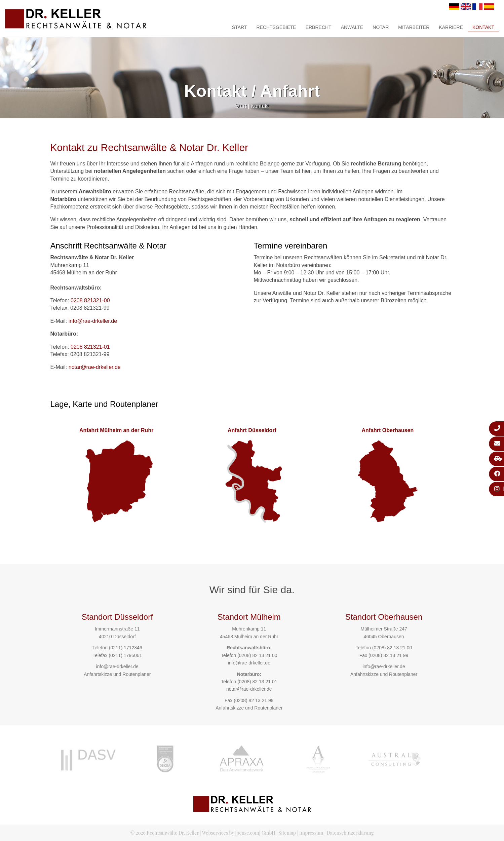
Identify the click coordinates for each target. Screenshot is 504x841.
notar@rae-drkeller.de (95, 367)
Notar (381, 27)
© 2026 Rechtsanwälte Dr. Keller (165, 833)
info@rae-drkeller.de (93, 321)
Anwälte (352, 27)
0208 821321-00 (90, 300)
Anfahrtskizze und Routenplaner (117, 674)
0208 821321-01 (90, 347)
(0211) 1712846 (126, 648)
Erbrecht (319, 27)
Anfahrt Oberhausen (387, 430)
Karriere (451, 27)
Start (240, 27)
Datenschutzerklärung (350, 833)
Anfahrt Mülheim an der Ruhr (116, 430)
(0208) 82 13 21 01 (257, 682)
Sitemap (287, 833)
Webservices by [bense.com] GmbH (239, 833)
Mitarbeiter (414, 27)
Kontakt (483, 27)
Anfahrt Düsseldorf (252, 430)
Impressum (311, 833)
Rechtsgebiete (276, 27)
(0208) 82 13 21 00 (257, 655)
